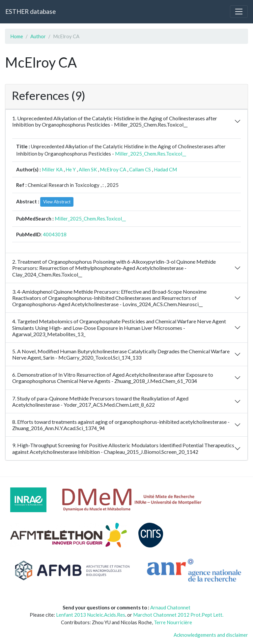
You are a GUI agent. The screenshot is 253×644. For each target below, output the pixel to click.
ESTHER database (30, 11)
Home (17, 36)
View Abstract (57, 202)
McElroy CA (113, 169)
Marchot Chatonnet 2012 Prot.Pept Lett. (178, 615)
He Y (71, 169)
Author (38, 36)
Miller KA (52, 169)
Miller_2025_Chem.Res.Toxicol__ (151, 154)
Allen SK (88, 169)
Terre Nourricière (173, 622)
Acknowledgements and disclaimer (211, 635)
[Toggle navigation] (239, 12)
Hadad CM (165, 169)
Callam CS (140, 169)
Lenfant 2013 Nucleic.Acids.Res (91, 615)
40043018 (55, 234)
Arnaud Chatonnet (170, 607)
